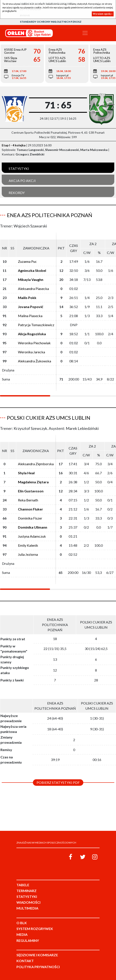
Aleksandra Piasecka (33, 289)
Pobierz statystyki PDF (58, 782)
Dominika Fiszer (30, 518)
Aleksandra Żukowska (35, 361)
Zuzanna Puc (27, 261)
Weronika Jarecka (31, 352)
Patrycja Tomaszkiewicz (36, 325)
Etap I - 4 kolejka (14, 145)
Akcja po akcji (22, 181)
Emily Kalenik (28, 545)
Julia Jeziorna (28, 554)
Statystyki (19, 168)
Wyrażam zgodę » (103, 14)
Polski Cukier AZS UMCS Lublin (49, 418)
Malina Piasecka (30, 316)
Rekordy (17, 193)
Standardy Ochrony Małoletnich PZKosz (51, 22)
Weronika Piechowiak (34, 343)
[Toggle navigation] (85, 33)
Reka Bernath (28, 500)
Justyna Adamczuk (32, 536)
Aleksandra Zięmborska (36, 464)
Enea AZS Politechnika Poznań (50, 215)
